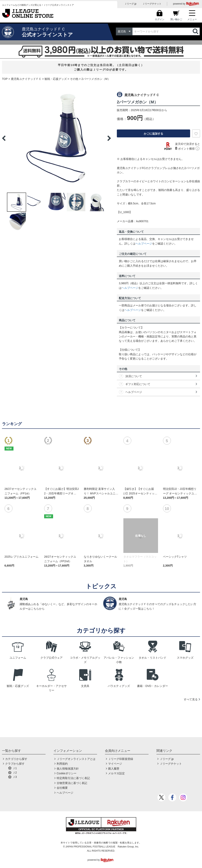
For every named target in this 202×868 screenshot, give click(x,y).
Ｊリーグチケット (152, 4)
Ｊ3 (15, 777)
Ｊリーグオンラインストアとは (76, 759)
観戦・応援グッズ (56, 79)
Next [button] (109, 138)
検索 (196, 31)
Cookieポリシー (67, 773)
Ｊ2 (15, 773)
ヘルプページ (144, 244)
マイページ (115, 764)
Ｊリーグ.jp (130, 4)
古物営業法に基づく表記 (72, 783)
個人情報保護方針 (68, 769)
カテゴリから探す (16, 759)
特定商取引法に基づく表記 (73, 778)
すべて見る (191, 699)
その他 (74, 79)
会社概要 (62, 788)
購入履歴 (114, 769)
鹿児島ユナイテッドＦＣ (26, 79)
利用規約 (62, 764)
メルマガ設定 (116, 773)
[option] (56, 138)
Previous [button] (4, 138)
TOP (5, 79)
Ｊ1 (15, 768)
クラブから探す (15, 764)
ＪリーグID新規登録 (121, 759)
